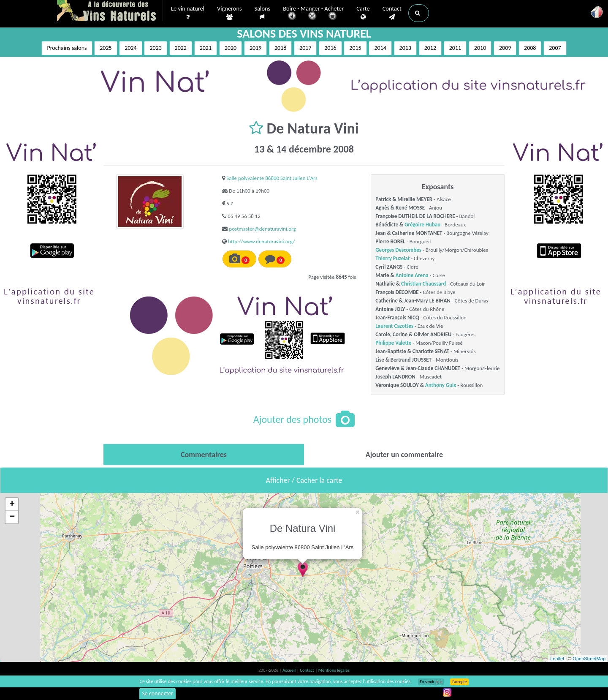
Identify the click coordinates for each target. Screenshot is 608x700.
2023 (155, 48)
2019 (255, 48)
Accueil (290, 670)
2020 (231, 48)
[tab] (204, 455)
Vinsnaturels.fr (110, 11)
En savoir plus (431, 682)
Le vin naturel (188, 13)
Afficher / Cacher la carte (304, 480)
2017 (305, 48)
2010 (480, 48)
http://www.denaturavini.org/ (261, 241)
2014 (380, 48)
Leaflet (557, 659)
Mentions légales (334, 670)
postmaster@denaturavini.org (262, 229)
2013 (405, 48)
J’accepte (459, 682)
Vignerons (229, 13)
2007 (555, 48)
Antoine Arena (412, 275)
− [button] (12, 517)
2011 (455, 48)
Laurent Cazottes (394, 326)
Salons (263, 13)
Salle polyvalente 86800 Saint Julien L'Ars (272, 178)
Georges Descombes (398, 250)
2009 (505, 48)
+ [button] (12, 504)
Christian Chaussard (423, 284)
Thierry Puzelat (392, 258)
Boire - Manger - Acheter (313, 14)
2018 (280, 48)
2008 (530, 48)
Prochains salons (67, 48)
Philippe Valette (393, 343)
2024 (130, 48)
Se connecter (157, 693)
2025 (106, 48)
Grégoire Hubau (422, 225)
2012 (430, 48)
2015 (355, 48)
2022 (181, 48)
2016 (330, 48)
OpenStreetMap (589, 659)
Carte (363, 13)
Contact (392, 13)
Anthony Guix (441, 385)
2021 (206, 48)
